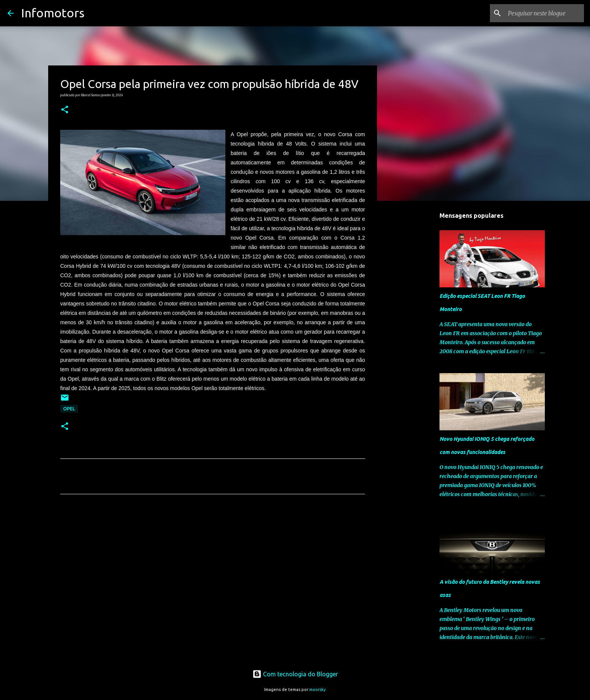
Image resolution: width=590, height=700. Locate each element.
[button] (65, 110)
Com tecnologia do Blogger (295, 674)
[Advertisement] (213, 570)
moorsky (318, 689)
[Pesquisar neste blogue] (544, 13)
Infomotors (53, 13)
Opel (69, 409)
